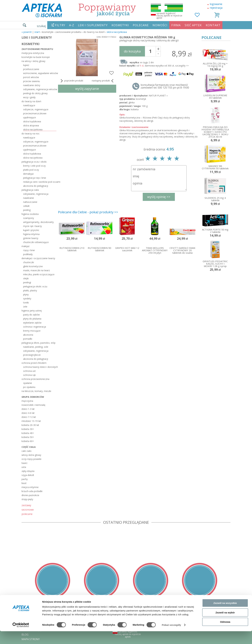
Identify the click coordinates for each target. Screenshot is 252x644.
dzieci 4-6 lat (28, 413)
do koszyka (132, 51)
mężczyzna (27, 401)
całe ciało (27, 451)
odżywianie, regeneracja (36, 194)
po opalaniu (29, 387)
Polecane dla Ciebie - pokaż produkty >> (88, 212)
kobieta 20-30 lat (30, 425)
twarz (24, 463)
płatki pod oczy (31, 170)
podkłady (28, 254)
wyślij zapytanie (87, 89)
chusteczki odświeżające (36, 242)
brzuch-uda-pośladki (32, 491)
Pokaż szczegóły (171, 638)
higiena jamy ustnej (32, 311)
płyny (26, 294)
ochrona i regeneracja (35, 327)
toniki (26, 303)
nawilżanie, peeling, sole (36, 347)
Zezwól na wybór (225, 625)
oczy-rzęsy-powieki (31, 459)
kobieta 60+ (28, 441)
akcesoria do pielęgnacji (36, 186)
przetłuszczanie (31, 69)
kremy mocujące (32, 331)
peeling (27, 210)
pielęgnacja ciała (30, 190)
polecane (27, 514)
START (37, 32)
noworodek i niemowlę (33, 405)
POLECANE (141, 25)
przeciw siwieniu (32, 81)
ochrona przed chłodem (34, 363)
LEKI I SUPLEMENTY (93, 25)
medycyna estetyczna (33, 53)
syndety (27, 298)
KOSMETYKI (120, 25)
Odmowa (225, 635)
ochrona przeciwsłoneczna (35, 379)
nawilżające (29, 105)
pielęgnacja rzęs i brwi (35, 178)
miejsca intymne (30, 487)
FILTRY (60, 25)
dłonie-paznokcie (30, 495)
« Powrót (27, 32)
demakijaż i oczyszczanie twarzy (38, 258)
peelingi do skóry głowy (35, 93)
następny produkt (103, 81)
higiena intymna (31, 234)
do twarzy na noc (31, 134)
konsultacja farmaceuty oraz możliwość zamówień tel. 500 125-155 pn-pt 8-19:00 (165, 86)
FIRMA (176, 25)
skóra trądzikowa (32, 121)
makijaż (26, 246)
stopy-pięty (27, 499)
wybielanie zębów (32, 323)
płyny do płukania (32, 319)
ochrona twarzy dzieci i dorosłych (40, 367)
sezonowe (28, 510)
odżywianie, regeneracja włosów (40, 89)
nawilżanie (29, 198)
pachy (25, 479)
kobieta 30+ (28, 429)
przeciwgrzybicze (32, 355)
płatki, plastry (30, 290)
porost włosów (31, 77)
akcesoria (28, 335)
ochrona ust (29, 371)
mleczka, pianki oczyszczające (39, 274)
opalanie (28, 383)
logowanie (216, 4)
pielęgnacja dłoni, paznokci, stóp (38, 343)
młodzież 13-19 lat (31, 421)
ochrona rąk (29, 375)
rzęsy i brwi (29, 250)
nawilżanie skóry (32, 85)
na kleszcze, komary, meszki (36, 391)
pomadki (28, 339)
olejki (26, 278)
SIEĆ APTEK (193, 25)
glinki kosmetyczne (33, 266)
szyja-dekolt (28, 475)
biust (24, 483)
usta (24, 467)
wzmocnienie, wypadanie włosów (40, 73)
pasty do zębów (31, 315)
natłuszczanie (30, 202)
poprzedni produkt (71, 81)
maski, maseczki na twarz (36, 270)
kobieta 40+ (28, 433)
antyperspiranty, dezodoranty (38, 222)
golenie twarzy (31, 238)
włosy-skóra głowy (31, 455)
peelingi (27, 282)
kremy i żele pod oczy (34, 166)
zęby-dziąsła (28, 471)
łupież (26, 65)
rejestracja (216, 8)
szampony (29, 218)
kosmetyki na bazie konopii (36, 57)
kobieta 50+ (28, 437)
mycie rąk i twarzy (32, 226)
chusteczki (29, 262)
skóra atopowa (31, 125)
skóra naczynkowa (117, 32)
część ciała (29, 447)
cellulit (26, 206)
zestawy (26, 505)
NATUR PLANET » (158, 96)
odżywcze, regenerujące (36, 109)
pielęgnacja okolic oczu (35, 286)
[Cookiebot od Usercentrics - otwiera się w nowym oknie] (21, 638)
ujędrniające (29, 117)
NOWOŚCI (160, 25)
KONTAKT (213, 25)
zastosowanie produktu (37, 49)
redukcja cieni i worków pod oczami (40, 182)
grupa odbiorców (33, 397)
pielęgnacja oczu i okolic (34, 162)
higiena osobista (30, 214)
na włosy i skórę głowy (33, 61)
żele (25, 307)
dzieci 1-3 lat (28, 409)
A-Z (72, 25)
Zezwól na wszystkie (225, 616)
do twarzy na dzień (31, 101)
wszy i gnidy (29, 97)
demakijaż (28, 174)
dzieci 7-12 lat (29, 417)
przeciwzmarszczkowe (35, 113)
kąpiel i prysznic (31, 230)
